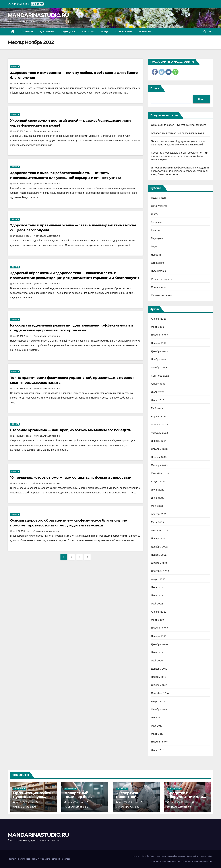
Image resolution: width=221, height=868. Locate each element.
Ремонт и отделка (162, 279)
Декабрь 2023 (159, 449)
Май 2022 (157, 604)
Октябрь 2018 (159, 685)
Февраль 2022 (160, 628)
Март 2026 (157, 327)
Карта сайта (193, 856)
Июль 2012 (157, 750)
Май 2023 (157, 506)
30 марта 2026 (76, 802)
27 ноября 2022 (22, 236)
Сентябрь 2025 (160, 376)
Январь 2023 (159, 539)
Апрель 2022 (159, 612)
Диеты (155, 214)
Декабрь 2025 (159, 351)
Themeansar (64, 859)
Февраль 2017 (159, 742)
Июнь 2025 (158, 400)
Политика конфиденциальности (165, 861)
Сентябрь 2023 (160, 473)
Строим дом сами (162, 295)
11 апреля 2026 (25, 802)
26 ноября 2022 (22, 284)
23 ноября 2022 (22, 436)
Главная (27, 32)
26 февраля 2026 (180, 802)
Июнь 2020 (158, 652)
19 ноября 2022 (22, 483)
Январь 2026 (159, 343)
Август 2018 (158, 701)
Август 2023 (158, 482)
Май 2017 (157, 726)
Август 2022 (158, 579)
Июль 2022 (158, 587)
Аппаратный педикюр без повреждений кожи (177, 133)
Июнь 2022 (158, 595)
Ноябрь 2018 (159, 677)
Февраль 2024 (160, 433)
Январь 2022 (159, 636)
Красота (88, 32)
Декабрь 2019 (159, 669)
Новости (145, 32)
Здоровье (47, 32)
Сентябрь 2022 (160, 571)
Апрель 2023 (159, 514)
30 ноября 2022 (22, 84)
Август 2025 (158, 384)
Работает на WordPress (19, 859)
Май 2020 (157, 661)
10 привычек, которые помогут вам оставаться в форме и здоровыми (71, 478)
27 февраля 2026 (129, 802)
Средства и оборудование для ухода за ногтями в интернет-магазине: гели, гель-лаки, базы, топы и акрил (180, 156)
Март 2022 (157, 620)
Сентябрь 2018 (160, 693)
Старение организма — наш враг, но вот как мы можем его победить (71, 430)
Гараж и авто (159, 198)
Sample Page (148, 856)
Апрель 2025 (159, 416)
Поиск (155, 88)
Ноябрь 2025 (159, 359)
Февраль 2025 (160, 425)
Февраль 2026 (160, 335)
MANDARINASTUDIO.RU (38, 15)
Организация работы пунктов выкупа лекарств (178, 125)
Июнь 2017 (157, 718)
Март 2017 (157, 734)
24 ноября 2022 (22, 336)
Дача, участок (159, 206)
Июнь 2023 (158, 498)
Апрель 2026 (159, 319)
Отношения (124, 32)
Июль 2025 (158, 392)
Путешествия (159, 271)
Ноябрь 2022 (159, 555)
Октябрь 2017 (159, 709)
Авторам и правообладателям (171, 856)
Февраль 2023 (160, 530)
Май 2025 (157, 408)
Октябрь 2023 (159, 465)
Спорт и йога (159, 287)
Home (136, 856)
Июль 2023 (158, 490)
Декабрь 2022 (159, 547)
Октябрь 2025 (159, 368)
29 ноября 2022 (22, 184)
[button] (205, 32)
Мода (105, 32)
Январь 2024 (159, 441)
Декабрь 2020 (159, 644)
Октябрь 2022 (159, 563)
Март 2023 (157, 522)
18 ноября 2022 (22, 531)
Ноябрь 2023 (159, 457)
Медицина (68, 32)
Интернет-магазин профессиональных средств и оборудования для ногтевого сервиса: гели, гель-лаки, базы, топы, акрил (180, 171)
